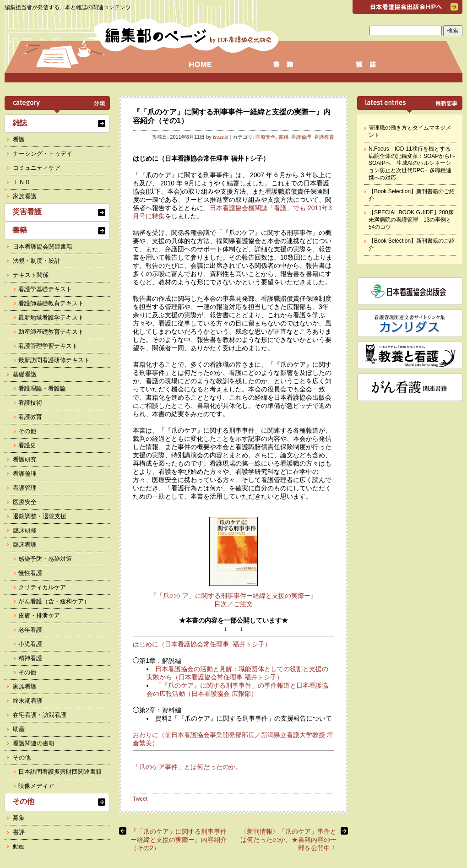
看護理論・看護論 (42, 388)
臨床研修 (25, 530)
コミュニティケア (37, 168)
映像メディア (36, 786)
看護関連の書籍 (34, 743)
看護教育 (324, 137)
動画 (19, 846)
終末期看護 (28, 701)
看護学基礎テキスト (45, 289)
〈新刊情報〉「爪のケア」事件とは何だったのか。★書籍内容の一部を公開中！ (288, 840)
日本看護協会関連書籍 (43, 247)
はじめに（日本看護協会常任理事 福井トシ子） (202, 644)
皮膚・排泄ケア (39, 616)
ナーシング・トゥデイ (43, 154)
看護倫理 (301, 137)
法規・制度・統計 (37, 261)
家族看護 (25, 196)
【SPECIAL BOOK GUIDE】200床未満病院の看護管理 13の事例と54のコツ (411, 220)
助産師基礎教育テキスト (51, 332)
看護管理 (25, 488)
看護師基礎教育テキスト (51, 303)
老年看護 (30, 630)
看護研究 (25, 459)
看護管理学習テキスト (48, 346)
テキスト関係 (31, 275)
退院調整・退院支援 (40, 516)
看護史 (27, 445)
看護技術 (30, 403)
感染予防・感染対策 (45, 559)
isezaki (221, 137)
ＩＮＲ (22, 182)
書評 (19, 832)
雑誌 (20, 123)
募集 (19, 818)
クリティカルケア (42, 587)
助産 (19, 729)
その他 (27, 431)
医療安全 (266, 137)
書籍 (283, 137)
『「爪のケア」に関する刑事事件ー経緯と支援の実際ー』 (233, 596)
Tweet (140, 799)
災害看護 (27, 212)
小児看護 (30, 644)
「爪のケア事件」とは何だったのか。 (187, 767)
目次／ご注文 (233, 604)
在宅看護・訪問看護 (40, 715)
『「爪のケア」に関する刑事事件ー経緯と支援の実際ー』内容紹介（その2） (179, 840)
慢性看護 (30, 573)
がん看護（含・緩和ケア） (54, 601)
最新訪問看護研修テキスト (54, 360)
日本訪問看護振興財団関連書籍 (60, 772)
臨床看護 (25, 545)
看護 (19, 139)
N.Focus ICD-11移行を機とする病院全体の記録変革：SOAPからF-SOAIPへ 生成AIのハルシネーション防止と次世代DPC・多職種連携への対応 (412, 163)
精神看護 (30, 658)
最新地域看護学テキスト (51, 317)
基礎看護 (25, 374)
